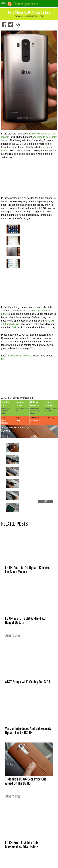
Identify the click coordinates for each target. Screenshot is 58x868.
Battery (34, 402)
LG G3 (14, 327)
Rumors (28, 356)
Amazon (5, 423)
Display (5, 402)
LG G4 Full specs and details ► (17, 398)
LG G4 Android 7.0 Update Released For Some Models (28, 569)
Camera (20, 402)
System (49, 402)
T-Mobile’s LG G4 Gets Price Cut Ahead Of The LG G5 (25, 781)
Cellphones (16, 356)
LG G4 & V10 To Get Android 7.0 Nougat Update (25, 620)
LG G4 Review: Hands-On (15, 428)
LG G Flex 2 (8, 342)
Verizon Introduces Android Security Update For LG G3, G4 (28, 730)
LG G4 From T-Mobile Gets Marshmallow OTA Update (22, 845)
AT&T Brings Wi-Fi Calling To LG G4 (28, 682)
